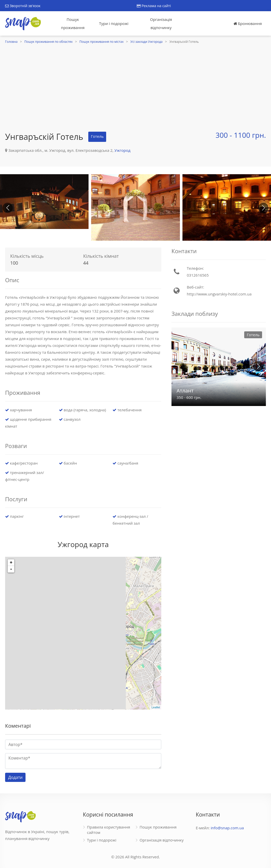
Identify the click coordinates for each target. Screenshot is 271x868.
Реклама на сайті (154, 6)
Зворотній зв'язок (23, 6)
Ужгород (123, 150)
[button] (263, 208)
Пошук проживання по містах (101, 42)
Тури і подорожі (114, 23)
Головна (11, 42)
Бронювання (248, 23)
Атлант (185, 391)
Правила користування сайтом (109, 830)
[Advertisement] (135, 83)
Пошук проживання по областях (49, 42)
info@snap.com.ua (227, 828)
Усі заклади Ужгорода (146, 42)
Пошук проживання (73, 23)
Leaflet (156, 707)
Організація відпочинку (161, 23)
